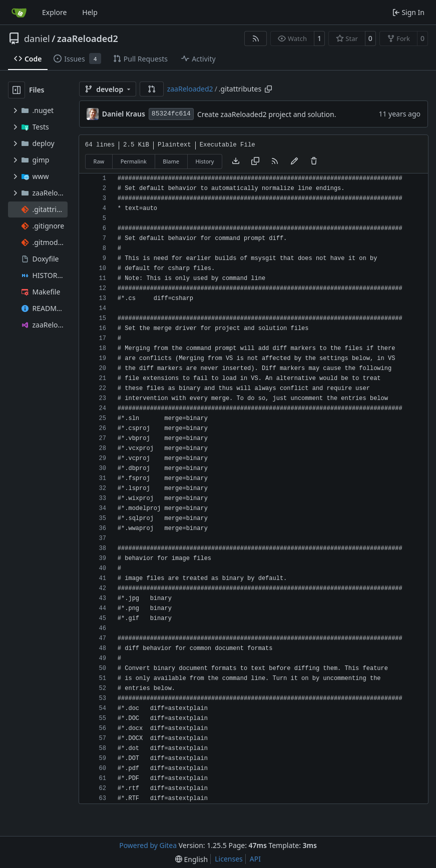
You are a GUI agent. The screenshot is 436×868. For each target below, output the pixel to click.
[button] (152, 89)
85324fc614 (171, 114)
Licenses (229, 859)
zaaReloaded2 (88, 38)
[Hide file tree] (17, 90)
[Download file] (236, 161)
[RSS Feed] (256, 38)
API (255, 859)
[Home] (19, 12)
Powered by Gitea (148, 845)
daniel (37, 38)
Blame (171, 161)
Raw (99, 161)
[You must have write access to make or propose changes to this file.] (314, 161)
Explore (54, 12)
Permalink (134, 161)
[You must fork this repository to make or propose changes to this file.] (294, 161)
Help (90, 12)
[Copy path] (268, 89)
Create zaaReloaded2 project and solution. (267, 114)
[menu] (191, 859)
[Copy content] (255, 161)
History (204, 161)
